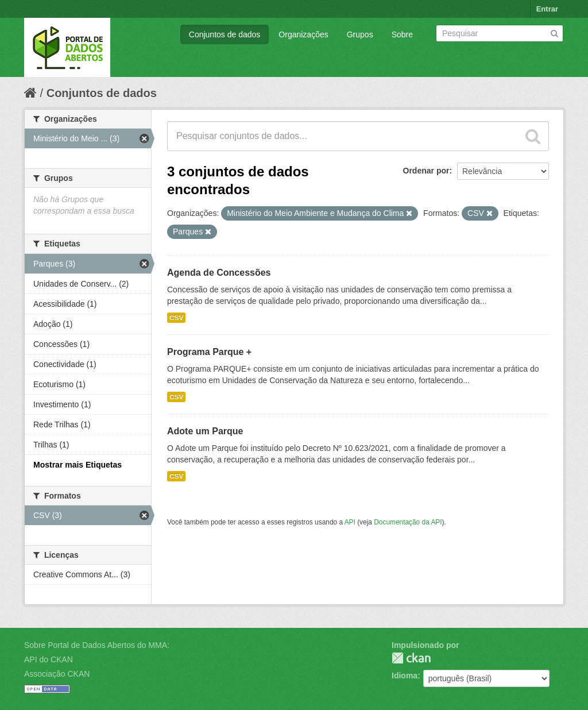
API (350, 522)
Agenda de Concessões (219, 273)
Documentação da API (408, 522)
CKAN (411, 658)
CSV (176, 318)
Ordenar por (426, 171)
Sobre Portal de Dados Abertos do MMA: (97, 645)
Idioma (405, 676)
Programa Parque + (209, 352)
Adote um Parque (205, 431)
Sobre (402, 34)
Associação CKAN (57, 674)
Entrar (547, 9)
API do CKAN (49, 659)
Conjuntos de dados (225, 34)
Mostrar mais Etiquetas (78, 465)
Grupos (360, 34)
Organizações (303, 34)
